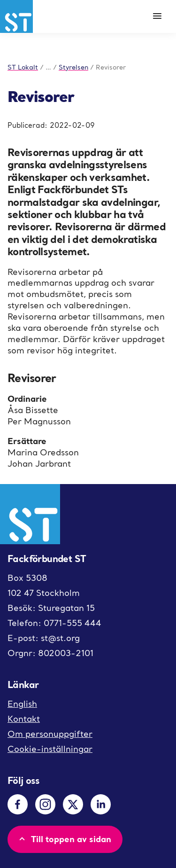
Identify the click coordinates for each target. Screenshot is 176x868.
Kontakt (24, 719)
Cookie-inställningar (50, 749)
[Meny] (157, 16)
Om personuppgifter (50, 734)
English (22, 704)
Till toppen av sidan (64, 839)
